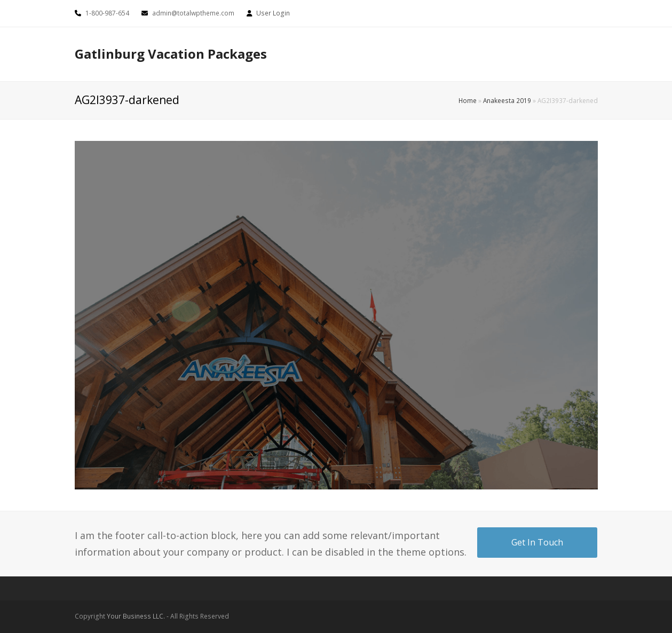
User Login (273, 13)
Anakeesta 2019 (507, 100)
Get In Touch (537, 542)
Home (468, 100)
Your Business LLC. (136, 616)
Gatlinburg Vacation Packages (171, 54)
